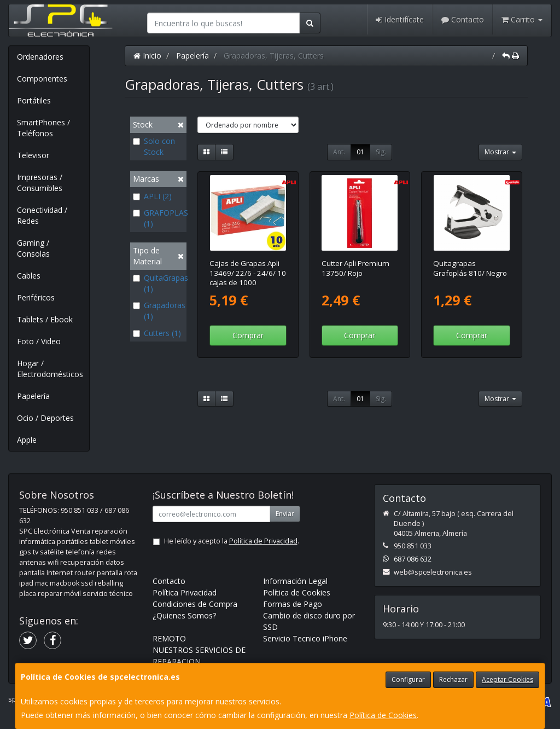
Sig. (381, 152)
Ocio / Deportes (45, 418)
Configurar (408, 679)
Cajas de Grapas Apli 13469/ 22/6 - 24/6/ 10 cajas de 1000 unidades (248, 277)
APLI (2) (152, 196)
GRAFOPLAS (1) (158, 218)
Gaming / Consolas (33, 248)
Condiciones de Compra (195, 604)
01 (360, 152)
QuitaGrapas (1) (158, 283)
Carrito (522, 19)
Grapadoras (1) (158, 311)
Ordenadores (40, 57)
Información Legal (295, 581)
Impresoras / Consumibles (40, 183)
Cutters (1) (157, 333)
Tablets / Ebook (45, 319)
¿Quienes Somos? (184, 615)
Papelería (33, 396)
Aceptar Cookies (507, 679)
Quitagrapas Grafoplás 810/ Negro (470, 268)
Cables (29, 276)
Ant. (339, 152)
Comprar (248, 335)
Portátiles (34, 100)
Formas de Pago (293, 604)
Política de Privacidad (263, 541)
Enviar (285, 514)
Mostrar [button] (500, 152)
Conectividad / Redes (42, 215)
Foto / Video (39, 341)
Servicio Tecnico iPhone (305, 638)
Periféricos (36, 297)
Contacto (463, 19)
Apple (27, 440)
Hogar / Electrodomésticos (50, 369)
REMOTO (169, 638)
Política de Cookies (383, 715)
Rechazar (453, 679)
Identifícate (400, 19)
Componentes (42, 79)
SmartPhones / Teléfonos (43, 128)
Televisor (33, 155)
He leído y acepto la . (232, 541)
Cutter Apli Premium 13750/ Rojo (355, 268)
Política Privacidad (185, 592)
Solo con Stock (154, 146)
